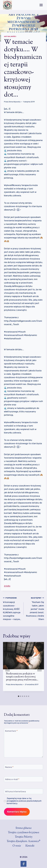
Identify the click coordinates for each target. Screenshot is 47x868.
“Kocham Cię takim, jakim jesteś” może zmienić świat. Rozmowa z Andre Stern (35, 608)
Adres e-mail (12, 779)
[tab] (19, 696)
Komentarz (11, 731)
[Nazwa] (23, 767)
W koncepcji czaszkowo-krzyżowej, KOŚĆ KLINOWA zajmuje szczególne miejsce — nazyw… (12, 608)
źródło (7, 586)
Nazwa (9, 767)
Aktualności (10, 36)
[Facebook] (23, 864)
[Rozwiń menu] (41, 5)
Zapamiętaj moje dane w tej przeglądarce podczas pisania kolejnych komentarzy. (24, 801)
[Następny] (39, 668)
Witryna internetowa (15, 791)
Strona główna (23, 828)
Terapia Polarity (24, 837)
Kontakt (30, 846)
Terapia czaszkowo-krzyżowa (23, 833)
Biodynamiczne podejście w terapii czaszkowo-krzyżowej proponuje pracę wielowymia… (22, 677)
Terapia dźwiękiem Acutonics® (23, 841)
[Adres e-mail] (23, 779)
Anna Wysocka (15, 102)
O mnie (17, 846)
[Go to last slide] (8, 668)
